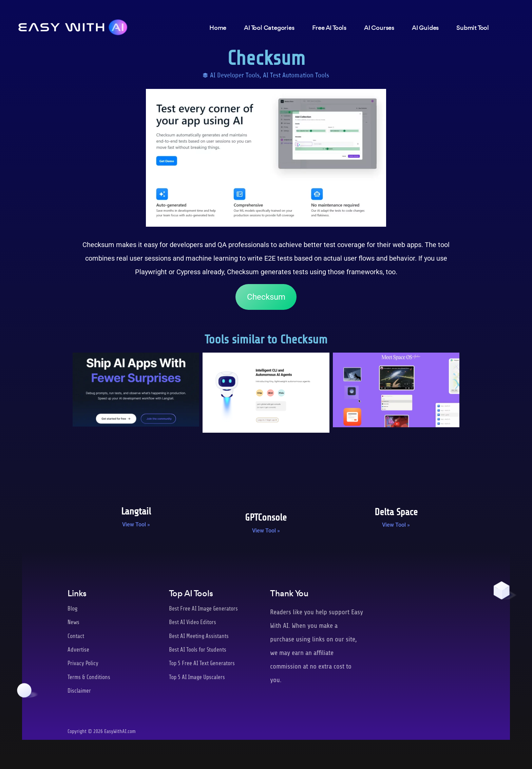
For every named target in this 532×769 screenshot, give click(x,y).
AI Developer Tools (235, 75)
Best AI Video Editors (193, 622)
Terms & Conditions (89, 677)
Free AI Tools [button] (329, 28)
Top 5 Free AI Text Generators (202, 663)
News (73, 622)
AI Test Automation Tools (296, 75)
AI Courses (379, 28)
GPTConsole (266, 518)
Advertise (78, 650)
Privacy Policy (83, 663)
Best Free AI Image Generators (203, 609)
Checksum (266, 297)
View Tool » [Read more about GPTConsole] (266, 531)
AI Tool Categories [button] (269, 28)
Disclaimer (79, 691)
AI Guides (425, 28)
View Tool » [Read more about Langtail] (136, 524)
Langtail (136, 511)
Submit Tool (473, 28)
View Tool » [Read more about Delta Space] (396, 525)
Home (218, 28)
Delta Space (396, 512)
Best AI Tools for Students (198, 650)
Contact (76, 636)
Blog (72, 609)
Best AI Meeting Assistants (199, 636)
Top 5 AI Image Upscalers (197, 677)
